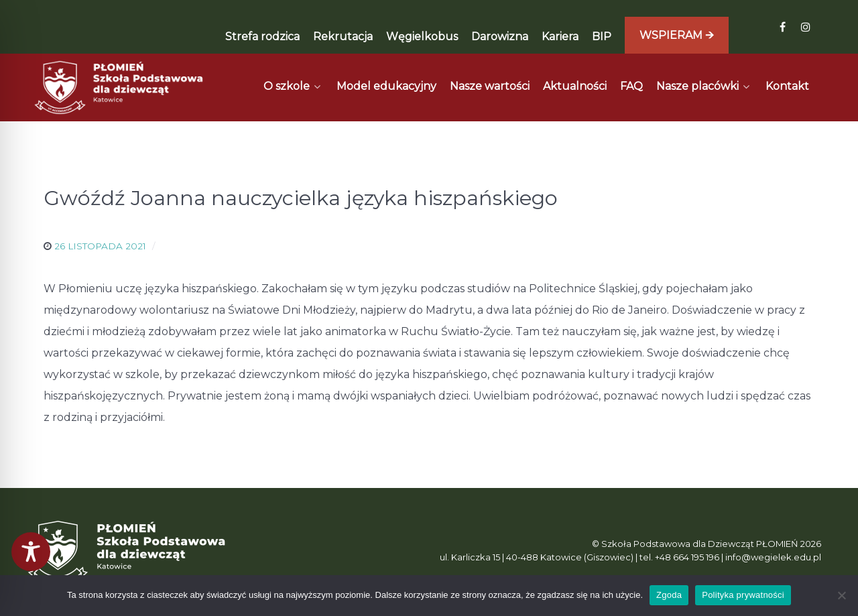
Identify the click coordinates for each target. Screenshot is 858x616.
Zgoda (669, 595)
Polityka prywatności (743, 595)
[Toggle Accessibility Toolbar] (31, 552)
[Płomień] (119, 87)
